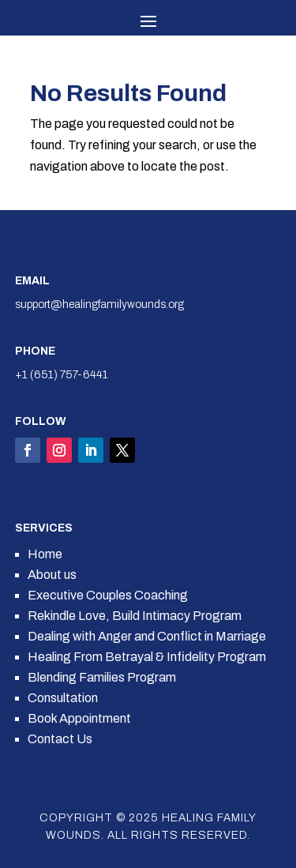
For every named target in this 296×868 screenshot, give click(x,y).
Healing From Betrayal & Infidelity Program (147, 657)
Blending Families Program (102, 677)
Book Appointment (79, 718)
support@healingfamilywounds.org (99, 304)
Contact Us (60, 739)
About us (52, 575)
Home (45, 554)
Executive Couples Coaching (108, 595)
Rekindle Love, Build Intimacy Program (135, 616)
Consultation (63, 698)
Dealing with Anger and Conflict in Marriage (147, 636)
